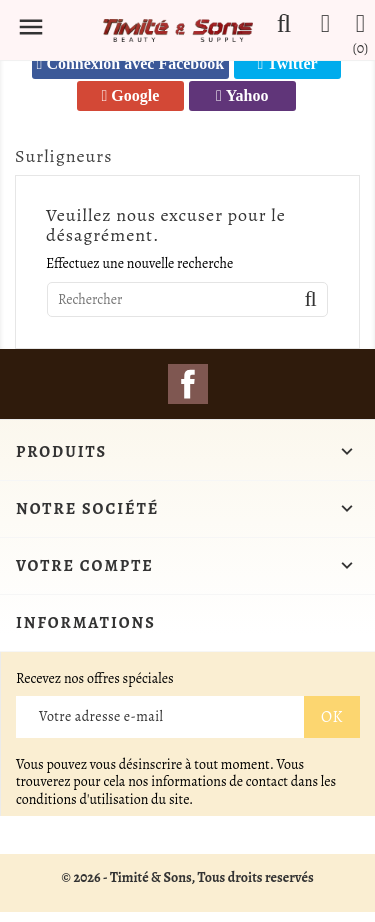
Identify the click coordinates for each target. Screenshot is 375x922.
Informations (86, 623)
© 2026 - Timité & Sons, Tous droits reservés (187, 877)
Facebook (188, 384)
